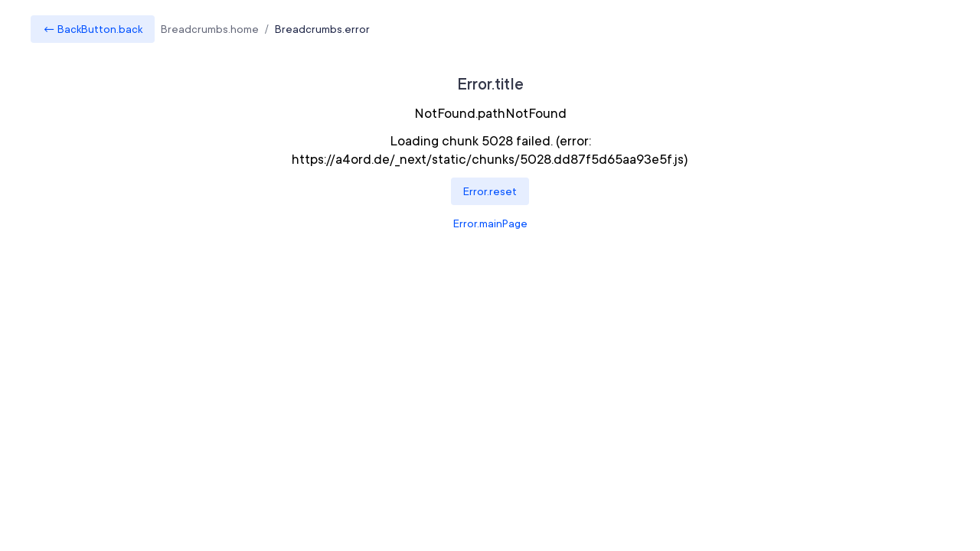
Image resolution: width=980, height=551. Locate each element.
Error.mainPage (490, 223)
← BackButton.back (93, 29)
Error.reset (490, 191)
